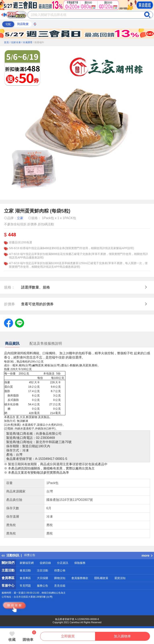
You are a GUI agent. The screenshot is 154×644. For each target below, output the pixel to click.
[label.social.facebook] (9, 323)
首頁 (6, 42)
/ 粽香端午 (39, 42)
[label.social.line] (20, 323)
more (147, 556)
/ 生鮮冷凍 (15, 42)
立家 (20, 218)
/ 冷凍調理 (27, 42)
